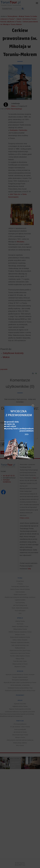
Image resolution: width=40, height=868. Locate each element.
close (33, 406)
